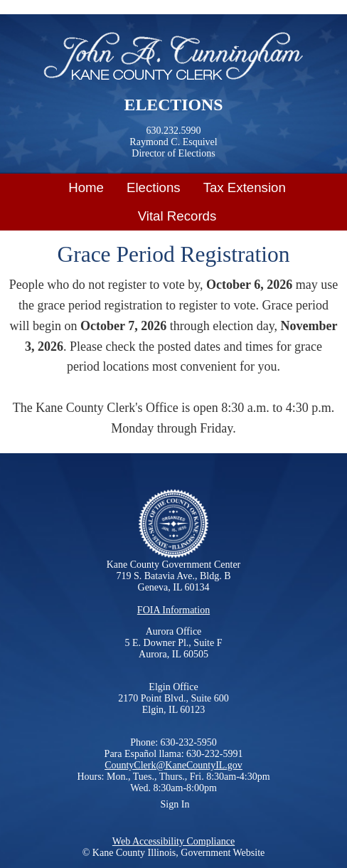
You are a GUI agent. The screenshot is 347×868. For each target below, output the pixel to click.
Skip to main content (53, 9)
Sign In (175, 804)
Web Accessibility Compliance (173, 841)
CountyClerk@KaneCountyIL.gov (173, 765)
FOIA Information (173, 610)
